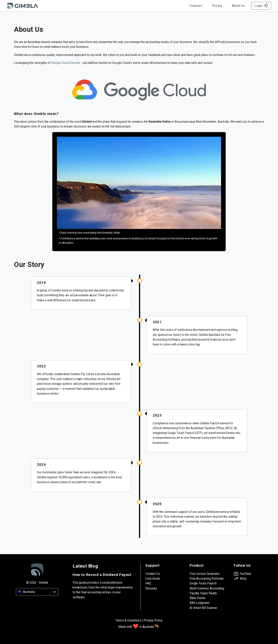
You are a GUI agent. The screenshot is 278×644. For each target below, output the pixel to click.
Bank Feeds (197, 598)
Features (196, 6)
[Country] (37, 592)
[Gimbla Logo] (22, 6)
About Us (238, 6)
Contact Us (153, 574)
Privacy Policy (153, 620)
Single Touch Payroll (203, 583)
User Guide (153, 579)
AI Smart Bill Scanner (203, 608)
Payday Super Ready (203, 593)
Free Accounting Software (207, 579)
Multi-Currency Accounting (207, 588)
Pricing (217, 6)
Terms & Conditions (128, 620)
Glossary (151, 588)
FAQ (148, 583)
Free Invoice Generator (205, 574)
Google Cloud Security (66, 63)
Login (261, 6)
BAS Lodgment (200, 603)
